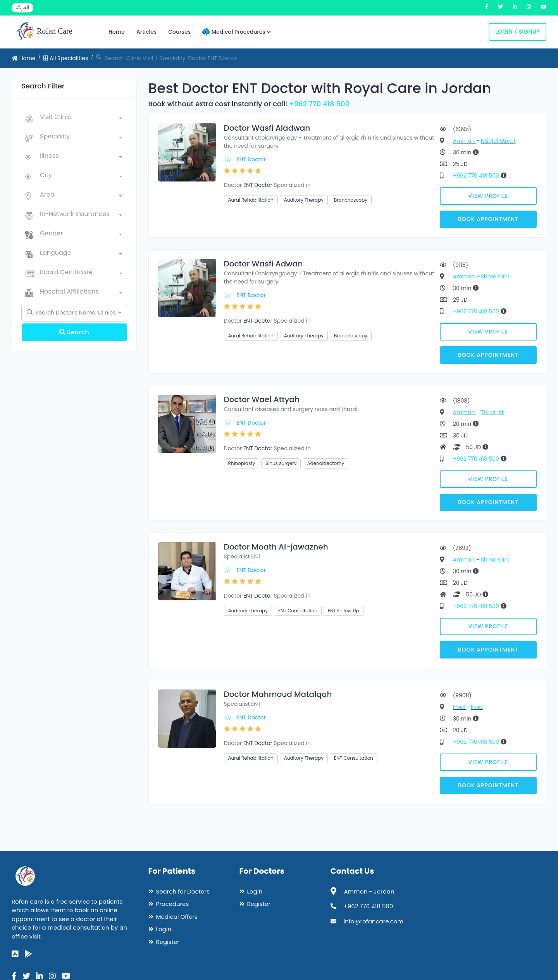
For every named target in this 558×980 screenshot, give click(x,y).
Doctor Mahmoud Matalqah (278, 694)
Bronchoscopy (351, 200)
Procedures (173, 904)
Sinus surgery (281, 463)
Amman (465, 141)
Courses (179, 32)
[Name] (74, 313)
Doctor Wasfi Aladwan (267, 128)
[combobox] (81, 119)
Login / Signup (518, 32)
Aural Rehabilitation (251, 200)
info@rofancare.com (374, 921)
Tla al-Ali (493, 412)
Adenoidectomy (325, 463)
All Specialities (66, 58)
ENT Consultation (298, 611)
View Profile (488, 196)
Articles (146, 32)
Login (164, 929)
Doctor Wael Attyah (262, 399)
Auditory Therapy (304, 200)
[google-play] (28, 954)
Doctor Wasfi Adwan (263, 264)
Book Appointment (488, 219)
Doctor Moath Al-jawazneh (276, 547)
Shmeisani (495, 277)
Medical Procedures (237, 32)
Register (168, 942)
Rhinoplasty (242, 463)
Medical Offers (177, 917)
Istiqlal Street (498, 141)
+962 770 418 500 (319, 104)
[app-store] (15, 954)
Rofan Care (44, 32)
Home (117, 32)
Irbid (460, 707)
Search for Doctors (183, 891)
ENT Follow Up (344, 611)
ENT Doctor (251, 159)
